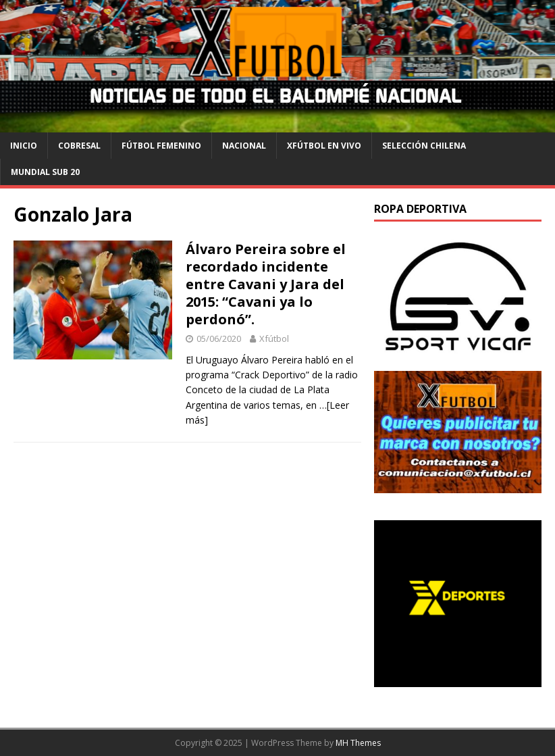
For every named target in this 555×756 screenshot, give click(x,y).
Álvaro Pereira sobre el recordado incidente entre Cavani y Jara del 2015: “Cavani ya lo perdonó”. (266, 284)
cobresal (79, 146)
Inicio (24, 146)
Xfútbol (274, 338)
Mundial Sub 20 (45, 172)
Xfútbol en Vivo (324, 146)
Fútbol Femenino (161, 146)
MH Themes (358, 743)
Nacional (244, 146)
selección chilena (424, 146)
